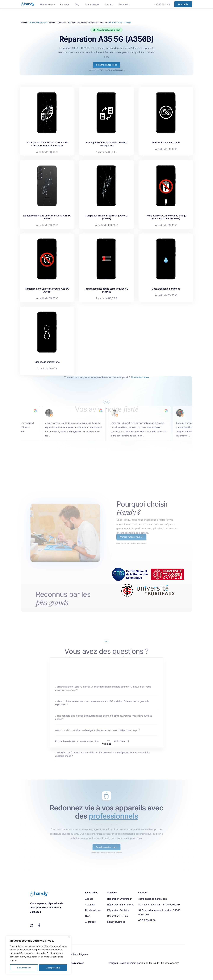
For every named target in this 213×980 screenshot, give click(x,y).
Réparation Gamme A (98, 22)
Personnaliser (24, 968)
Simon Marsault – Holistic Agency (160, 963)
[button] (107, 744)
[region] (38, 955)
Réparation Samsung (79, 22)
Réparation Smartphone (59, 22)
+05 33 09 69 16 (162, 4)
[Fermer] (69, 937)
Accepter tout (53, 968)
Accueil (24, 22)
